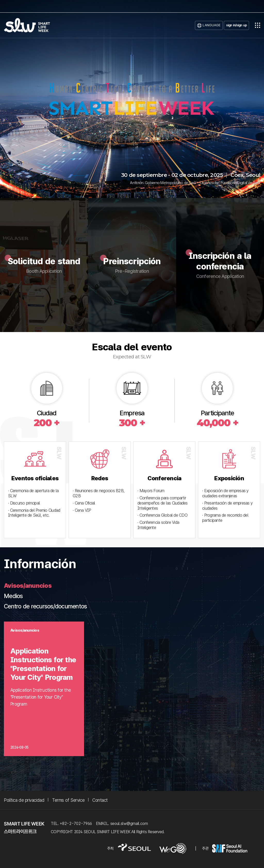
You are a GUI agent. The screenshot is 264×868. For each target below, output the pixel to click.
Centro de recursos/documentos (45, 606)
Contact (100, 800)
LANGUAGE (212, 25)
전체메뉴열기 (258, 25)
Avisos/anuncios (28, 586)
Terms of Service (68, 800)
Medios (13, 596)
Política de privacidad (24, 800)
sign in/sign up (236, 25)
